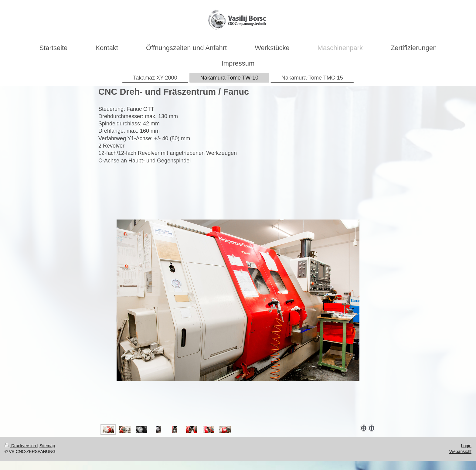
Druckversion (21, 446)
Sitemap (47, 446)
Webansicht (460, 451)
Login (466, 446)
